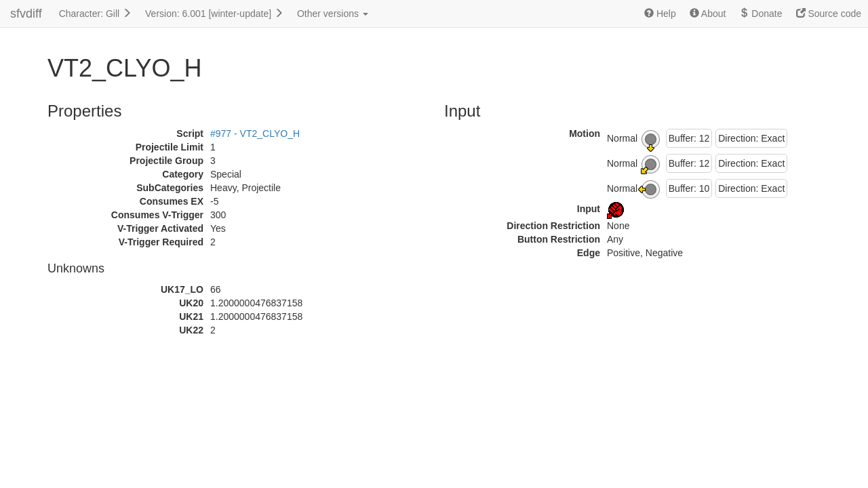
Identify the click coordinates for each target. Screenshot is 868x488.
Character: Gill (95, 14)
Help (660, 14)
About (708, 14)
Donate (761, 14)
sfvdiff (26, 14)
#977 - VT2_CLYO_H (255, 134)
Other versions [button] (333, 14)
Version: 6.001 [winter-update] (214, 14)
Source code (829, 14)
